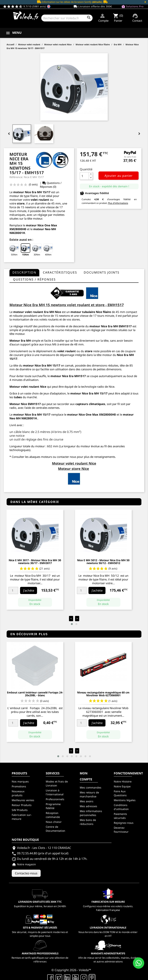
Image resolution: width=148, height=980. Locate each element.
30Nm (37, 250)
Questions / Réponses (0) (51, 185)
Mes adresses (88, 806)
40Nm (48, 250)
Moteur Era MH (20, 341)
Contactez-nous (26, 873)
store (21, 203)
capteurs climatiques (90, 404)
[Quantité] (84, 176)
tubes (18, 397)
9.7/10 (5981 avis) (27, 6)
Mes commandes (91, 787)
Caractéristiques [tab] (60, 272)
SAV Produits (20, 810)
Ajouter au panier (119, 176)
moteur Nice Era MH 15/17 (42, 365)
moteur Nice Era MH (104, 326)
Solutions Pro (133, 7)
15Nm (26, 250)
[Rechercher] (67, 18)
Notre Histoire (123, 781)
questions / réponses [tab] (34, 279)
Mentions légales (125, 800)
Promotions (19, 786)
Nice (43, 387)
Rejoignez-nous (124, 823)
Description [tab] (24, 272)
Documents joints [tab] (102, 272)
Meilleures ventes (23, 800)
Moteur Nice (18, 404)
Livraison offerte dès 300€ (93, 7)
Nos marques (20, 781)
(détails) (97, 2)
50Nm (14, 250)
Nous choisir (54, 822)
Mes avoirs (87, 801)
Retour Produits (22, 805)
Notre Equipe (122, 786)
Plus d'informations (118, 203)
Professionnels (55, 799)
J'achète (29, 590)
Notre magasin (24, 864)
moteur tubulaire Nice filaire (91, 312)
